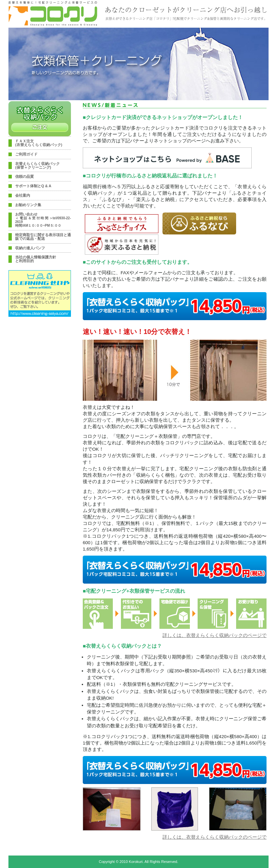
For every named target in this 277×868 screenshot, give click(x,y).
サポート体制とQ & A (33, 186)
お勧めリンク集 (28, 205)
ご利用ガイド (26, 154)
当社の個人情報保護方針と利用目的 (36, 259)
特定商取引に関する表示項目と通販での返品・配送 (43, 237)
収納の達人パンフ (30, 248)
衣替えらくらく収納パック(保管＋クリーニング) (37, 166)
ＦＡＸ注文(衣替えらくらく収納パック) (39, 143)
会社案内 (23, 195)
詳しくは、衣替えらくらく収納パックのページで (215, 635)
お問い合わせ (43, 220)
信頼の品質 (24, 177)
